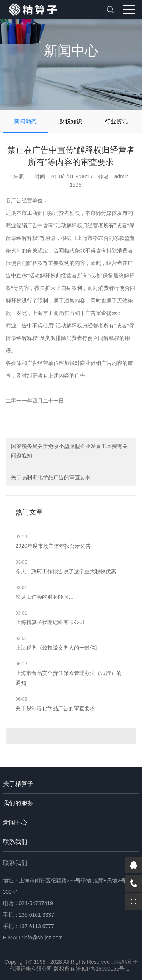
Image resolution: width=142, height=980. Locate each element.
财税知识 (71, 121)
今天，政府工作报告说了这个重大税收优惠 (66, 571)
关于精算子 (18, 784)
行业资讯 (116, 121)
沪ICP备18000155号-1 (103, 969)
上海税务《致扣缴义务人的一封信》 (58, 648)
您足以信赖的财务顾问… (45, 597)
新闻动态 (25, 121)
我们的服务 (18, 803)
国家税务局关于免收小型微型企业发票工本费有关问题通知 (69, 451)
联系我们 (15, 842)
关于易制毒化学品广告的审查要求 (51, 477)
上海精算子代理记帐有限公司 (50, 622)
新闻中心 (15, 822)
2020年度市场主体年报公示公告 (53, 546)
